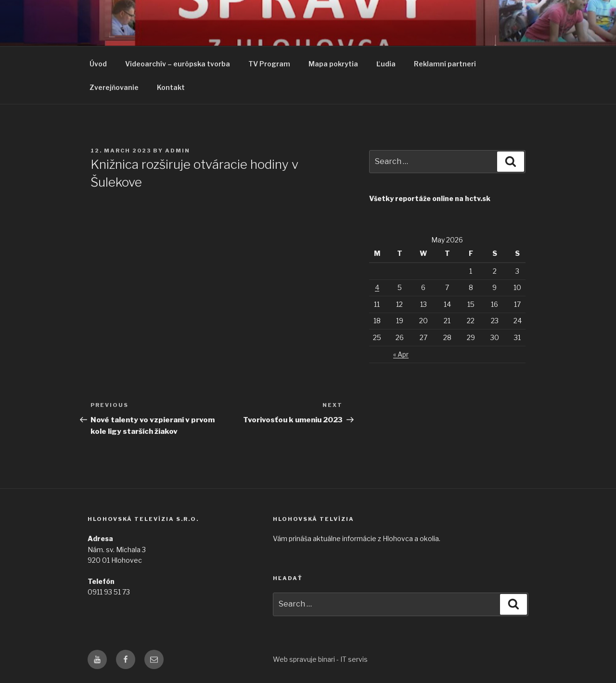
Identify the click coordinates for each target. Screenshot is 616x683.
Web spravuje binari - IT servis (320, 659)
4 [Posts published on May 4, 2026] (377, 287)
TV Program (269, 64)
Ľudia (386, 64)
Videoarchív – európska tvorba (178, 64)
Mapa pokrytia (333, 64)
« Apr (401, 354)
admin (178, 151)
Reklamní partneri (445, 64)
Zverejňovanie (114, 87)
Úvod (98, 64)
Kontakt (171, 87)
